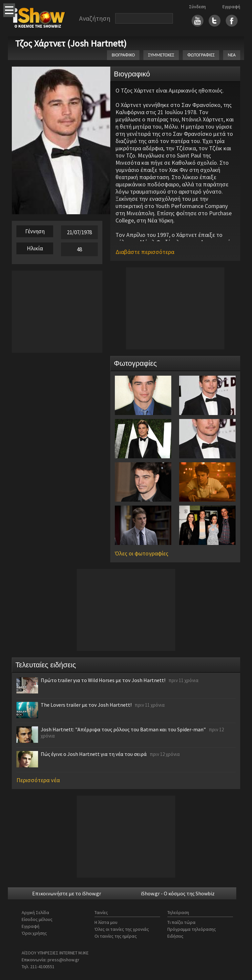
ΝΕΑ (232, 55)
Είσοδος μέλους (37, 919)
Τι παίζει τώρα (181, 922)
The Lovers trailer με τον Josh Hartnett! (86, 705)
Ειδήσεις (175, 936)
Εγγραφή (231, 7)
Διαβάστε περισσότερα (145, 252)
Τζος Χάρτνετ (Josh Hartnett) (71, 43)
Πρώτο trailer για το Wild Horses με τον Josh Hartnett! (103, 680)
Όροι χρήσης (34, 933)
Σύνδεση (197, 7)
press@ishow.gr (63, 960)
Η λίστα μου (106, 922)
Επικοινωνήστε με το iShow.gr (67, 893)
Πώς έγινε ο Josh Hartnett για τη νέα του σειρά (94, 754)
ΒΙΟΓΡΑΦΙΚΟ (123, 55)
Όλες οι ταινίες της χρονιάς (122, 929)
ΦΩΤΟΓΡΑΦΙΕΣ (201, 55)
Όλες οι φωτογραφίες (142, 553)
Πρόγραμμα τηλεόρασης (192, 929)
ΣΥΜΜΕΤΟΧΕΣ (161, 55)
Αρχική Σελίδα (35, 912)
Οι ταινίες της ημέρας (116, 936)
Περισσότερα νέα (38, 780)
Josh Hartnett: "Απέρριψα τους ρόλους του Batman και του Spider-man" (123, 729)
